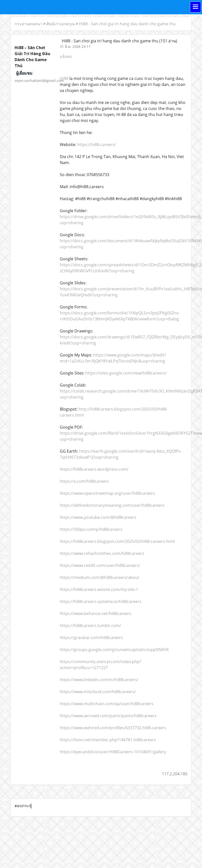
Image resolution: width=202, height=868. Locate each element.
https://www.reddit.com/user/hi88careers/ (100, 565)
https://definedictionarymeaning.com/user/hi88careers (112, 505)
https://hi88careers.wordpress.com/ (94, 469)
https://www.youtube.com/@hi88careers (98, 517)
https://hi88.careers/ (97, 145)
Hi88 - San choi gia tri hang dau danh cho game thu (127, 24)
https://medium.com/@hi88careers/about (99, 577)
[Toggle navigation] (195, 7)
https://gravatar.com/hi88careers (91, 638)
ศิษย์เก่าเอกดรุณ (61, 24)
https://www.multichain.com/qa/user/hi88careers (107, 704)
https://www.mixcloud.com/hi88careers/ (98, 692)
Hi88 (64, 78)
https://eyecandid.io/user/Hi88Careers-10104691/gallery (113, 752)
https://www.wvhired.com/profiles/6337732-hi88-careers (113, 728)
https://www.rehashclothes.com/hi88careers (102, 553)
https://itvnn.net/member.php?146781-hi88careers (108, 740)
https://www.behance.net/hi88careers (96, 613)
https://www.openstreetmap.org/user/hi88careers (107, 493)
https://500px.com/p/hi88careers (91, 529)
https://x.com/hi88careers (84, 481)
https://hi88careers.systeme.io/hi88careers (101, 601)
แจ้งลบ (66, 56)
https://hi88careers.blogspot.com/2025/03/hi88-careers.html (117, 541)
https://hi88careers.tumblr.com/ (90, 626)
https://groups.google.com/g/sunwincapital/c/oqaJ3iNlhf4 (114, 650)
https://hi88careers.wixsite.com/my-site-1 (99, 589)
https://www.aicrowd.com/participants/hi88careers (108, 716)
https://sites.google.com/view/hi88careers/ (126, 373)
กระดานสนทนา (28, 24)
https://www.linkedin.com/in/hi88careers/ (99, 680)
